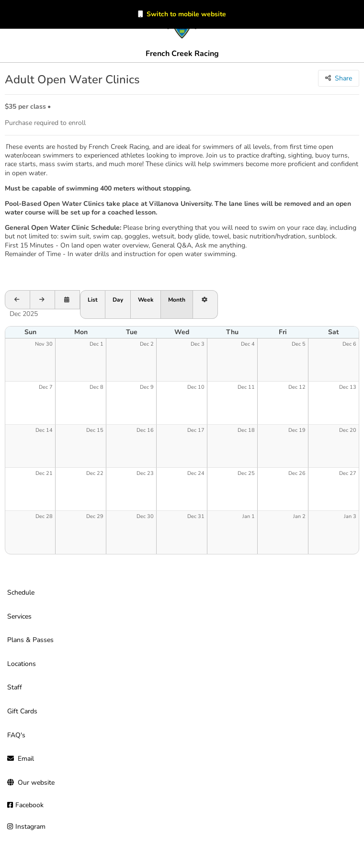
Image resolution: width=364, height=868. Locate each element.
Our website (36, 783)
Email (26, 759)
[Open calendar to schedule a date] (68, 300)
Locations (22, 664)
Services (19, 616)
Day (118, 300)
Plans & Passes (30, 640)
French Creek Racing (182, 54)
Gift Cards (22, 711)
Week (146, 300)
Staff (15, 687)
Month (177, 300)
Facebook (29, 805)
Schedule (21, 592)
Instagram (30, 827)
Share (343, 78)
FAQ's (16, 735)
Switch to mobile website (186, 14)
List (93, 300)
